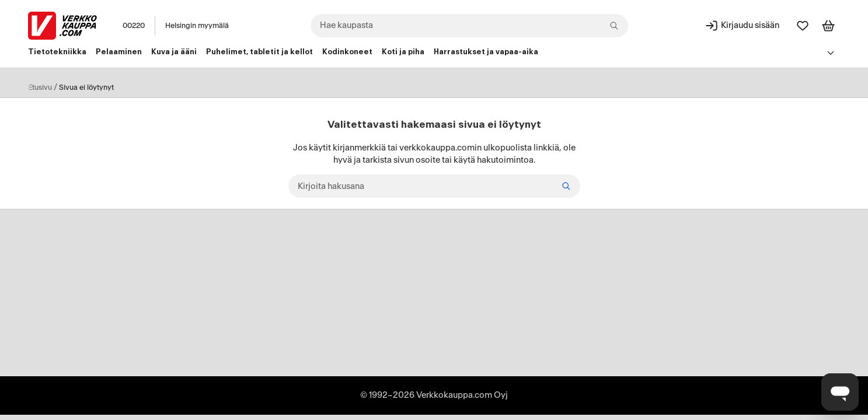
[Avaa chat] (840, 392)
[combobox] (469, 26)
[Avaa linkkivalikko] (831, 52)
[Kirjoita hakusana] (434, 186)
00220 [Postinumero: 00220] (134, 26)
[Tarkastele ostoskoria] (828, 26)
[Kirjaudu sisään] (742, 26)
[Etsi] (566, 186)
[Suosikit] (803, 26)
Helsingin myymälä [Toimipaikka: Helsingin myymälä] (197, 26)
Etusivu (40, 87)
